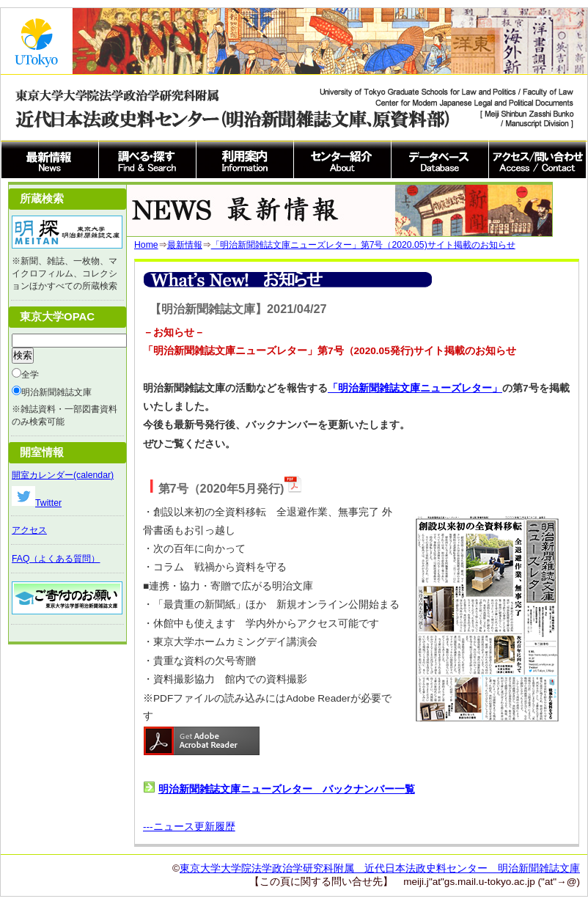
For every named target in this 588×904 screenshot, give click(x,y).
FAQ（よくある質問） (56, 559)
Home (146, 245)
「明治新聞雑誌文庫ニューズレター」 (415, 388)
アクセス (29, 530)
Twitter (37, 503)
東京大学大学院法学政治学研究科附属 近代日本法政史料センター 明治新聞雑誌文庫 (380, 868)
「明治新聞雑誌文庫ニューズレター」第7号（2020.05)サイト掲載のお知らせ (363, 245)
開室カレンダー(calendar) (63, 475)
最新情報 (185, 245)
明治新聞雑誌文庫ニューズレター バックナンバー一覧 (287, 789)
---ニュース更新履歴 (189, 827)
